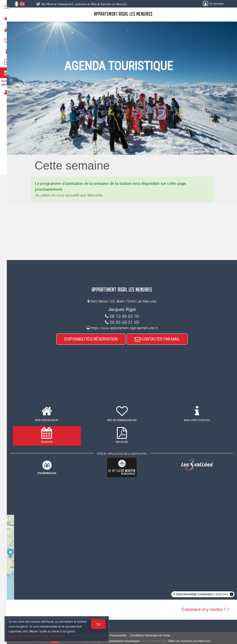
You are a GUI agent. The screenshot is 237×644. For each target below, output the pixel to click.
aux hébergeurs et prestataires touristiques (115, 641)
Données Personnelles (115, 636)
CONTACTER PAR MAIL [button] (160, 339)
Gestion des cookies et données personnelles (37, 636)
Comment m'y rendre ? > (206, 610)
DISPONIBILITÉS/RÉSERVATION (94, 339)
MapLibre (222, 594)
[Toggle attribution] (232, 594)
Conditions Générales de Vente (153, 636)
